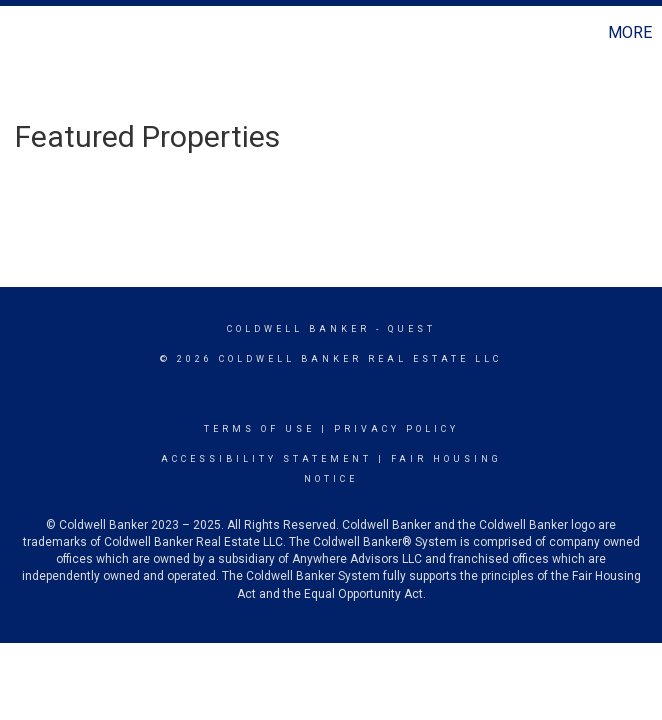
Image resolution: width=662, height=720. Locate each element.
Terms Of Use (259, 429)
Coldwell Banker (298, 329)
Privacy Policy (396, 429)
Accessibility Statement (266, 459)
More (630, 32)
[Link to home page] (25, 33)
